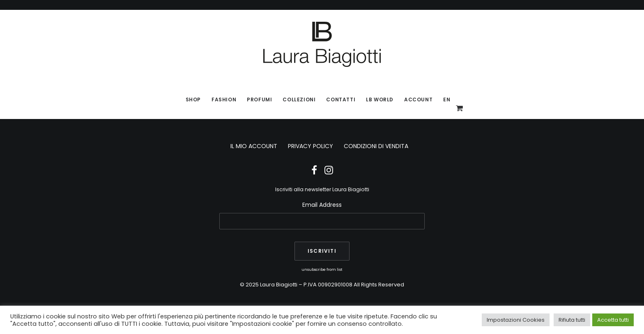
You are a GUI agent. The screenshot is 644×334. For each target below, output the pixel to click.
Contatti (341, 100)
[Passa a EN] (444, 100)
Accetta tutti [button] (613, 320)
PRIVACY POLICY (310, 146)
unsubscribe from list (322, 269)
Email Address (322, 205)
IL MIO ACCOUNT (254, 146)
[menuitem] (193, 100)
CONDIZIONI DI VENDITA (376, 146)
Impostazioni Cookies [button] (516, 320)
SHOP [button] (193, 100)
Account (418, 100)
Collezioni (299, 100)
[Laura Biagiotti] (322, 44)
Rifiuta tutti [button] (572, 320)
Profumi (259, 100)
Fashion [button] (224, 100)
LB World (380, 100)
